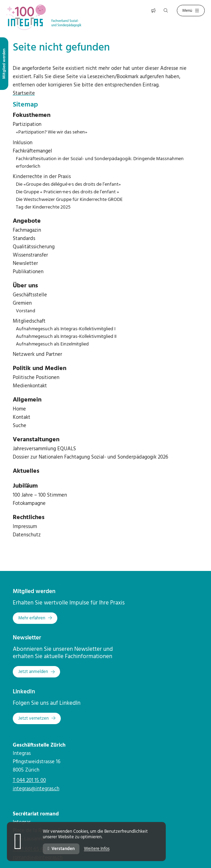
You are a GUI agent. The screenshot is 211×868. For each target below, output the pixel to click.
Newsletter (25, 264)
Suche (20, 426)
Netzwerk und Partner (37, 354)
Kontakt (22, 417)
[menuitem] (106, 116)
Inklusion (23, 143)
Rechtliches (29, 518)
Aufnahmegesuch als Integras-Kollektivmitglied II (66, 337)
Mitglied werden (34, 592)
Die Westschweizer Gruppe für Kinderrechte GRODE (69, 200)
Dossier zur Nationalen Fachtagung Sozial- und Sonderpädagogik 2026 (90, 457)
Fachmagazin (27, 230)
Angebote (27, 221)
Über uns (25, 286)
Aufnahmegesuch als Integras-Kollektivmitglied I (66, 329)
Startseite (24, 93)
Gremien (22, 303)
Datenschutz (27, 535)
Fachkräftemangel (32, 151)
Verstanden (61, 849)
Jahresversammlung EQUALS (44, 449)
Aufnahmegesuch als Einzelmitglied (52, 344)
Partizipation (27, 124)
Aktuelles (26, 471)
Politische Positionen (36, 378)
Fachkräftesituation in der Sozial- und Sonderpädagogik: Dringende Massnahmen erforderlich (100, 163)
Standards (24, 239)
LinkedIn (24, 692)
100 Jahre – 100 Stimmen (40, 495)
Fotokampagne (29, 504)
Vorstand (26, 311)
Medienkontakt (30, 386)
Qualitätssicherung (34, 247)
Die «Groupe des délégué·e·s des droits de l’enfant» (68, 184)
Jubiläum (25, 486)
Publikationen (28, 272)
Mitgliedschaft (29, 321)
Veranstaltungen (36, 440)
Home (19, 409)
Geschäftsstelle (30, 295)
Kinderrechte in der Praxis (42, 177)
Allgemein (27, 400)
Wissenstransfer (30, 255)
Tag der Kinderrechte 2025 (43, 207)
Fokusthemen (32, 115)
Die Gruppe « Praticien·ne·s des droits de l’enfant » (68, 192)
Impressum (25, 527)
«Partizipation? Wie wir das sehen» (52, 132)
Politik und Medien (40, 368)
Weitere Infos (97, 849)
